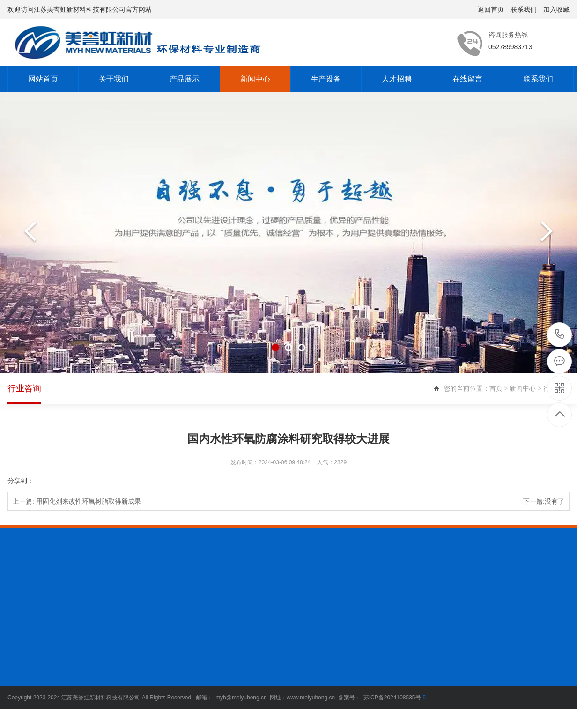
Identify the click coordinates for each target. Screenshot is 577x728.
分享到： (21, 481)
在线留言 (467, 79)
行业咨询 (24, 394)
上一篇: (77, 501)
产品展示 (185, 79)
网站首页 (43, 79)
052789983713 (560, 334)
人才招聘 (397, 79)
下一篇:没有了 (544, 501)
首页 (496, 388)
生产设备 (326, 79)
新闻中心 (255, 79)
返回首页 (491, 9)
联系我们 (524, 9)
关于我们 (114, 79)
